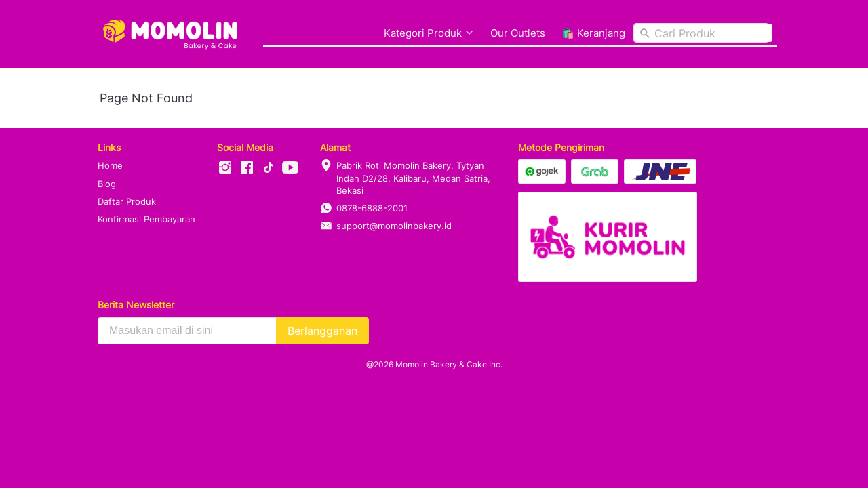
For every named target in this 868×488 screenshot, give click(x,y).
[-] (225, 168)
